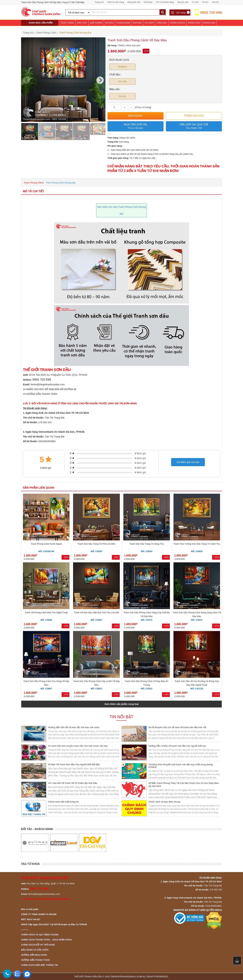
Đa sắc (123, 96)
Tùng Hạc (162, 23)
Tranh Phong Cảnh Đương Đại (61, 183)
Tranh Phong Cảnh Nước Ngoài (46, 544)
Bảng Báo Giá (134, 2)
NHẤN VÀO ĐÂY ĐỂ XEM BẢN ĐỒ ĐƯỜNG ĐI (51, 389)
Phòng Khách (177, 23)
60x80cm (123, 67)
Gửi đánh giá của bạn (188, 462)
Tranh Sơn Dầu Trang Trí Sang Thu (147, 544)
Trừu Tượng (67, 23)
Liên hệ (215, 2)
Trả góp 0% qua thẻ (194, 126)
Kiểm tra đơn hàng (116, 2)
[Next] (100, 80)
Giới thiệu (148, 2)
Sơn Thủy (82, 23)
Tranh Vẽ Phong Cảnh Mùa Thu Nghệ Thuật (46, 612)
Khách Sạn (209, 23)
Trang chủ (99, 2)
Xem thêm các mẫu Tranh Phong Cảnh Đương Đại (122, 210)
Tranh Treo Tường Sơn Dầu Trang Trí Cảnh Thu (197, 544)
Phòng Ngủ (194, 23)
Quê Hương (96, 23)
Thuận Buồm (123, 23)
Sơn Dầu (122, 81)
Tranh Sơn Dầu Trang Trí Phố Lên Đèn (96, 544)
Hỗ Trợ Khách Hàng (165, 2)
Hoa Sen (137, 23)
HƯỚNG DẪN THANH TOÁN (42, 394)
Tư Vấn (195, 2)
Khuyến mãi (183, 2)
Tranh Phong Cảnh (33, 183)
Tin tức (205, 2)
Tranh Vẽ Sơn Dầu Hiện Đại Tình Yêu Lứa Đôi (96, 612)
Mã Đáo (109, 23)
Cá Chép (149, 23)
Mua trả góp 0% (136, 126)
